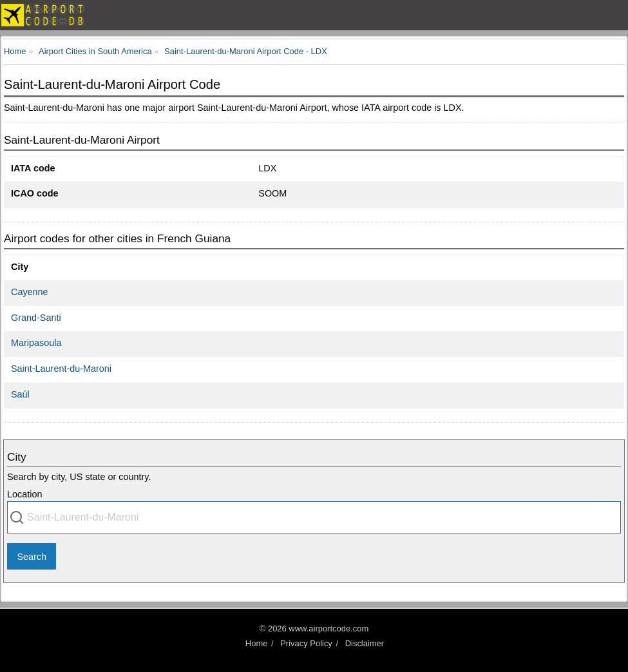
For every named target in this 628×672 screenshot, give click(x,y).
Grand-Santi (36, 318)
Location (24, 494)
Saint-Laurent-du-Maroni (61, 369)
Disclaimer (365, 643)
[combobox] (314, 517)
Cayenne (30, 292)
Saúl (20, 394)
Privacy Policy (306, 643)
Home (257, 643)
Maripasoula (36, 343)
